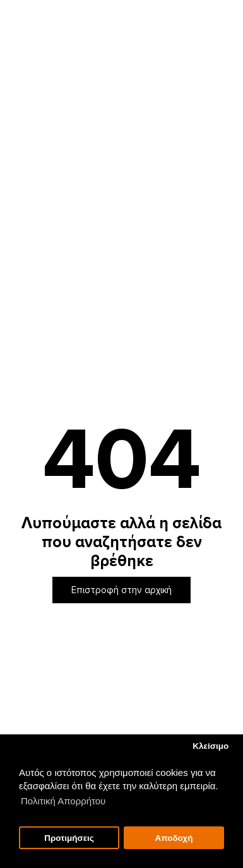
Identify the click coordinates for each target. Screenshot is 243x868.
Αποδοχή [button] (174, 838)
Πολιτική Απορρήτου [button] (63, 801)
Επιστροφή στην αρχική (121, 590)
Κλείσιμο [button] (210, 746)
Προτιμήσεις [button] (69, 838)
